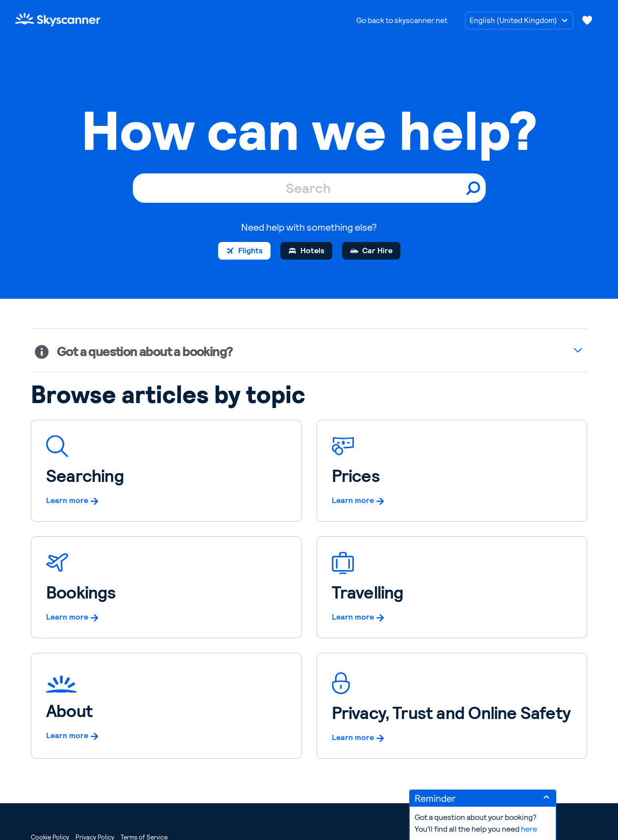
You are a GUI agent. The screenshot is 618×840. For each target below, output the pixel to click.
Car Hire (377, 251)
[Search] (309, 188)
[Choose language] (519, 21)
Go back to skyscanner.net (402, 20)
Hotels (312, 251)
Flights (250, 251)
